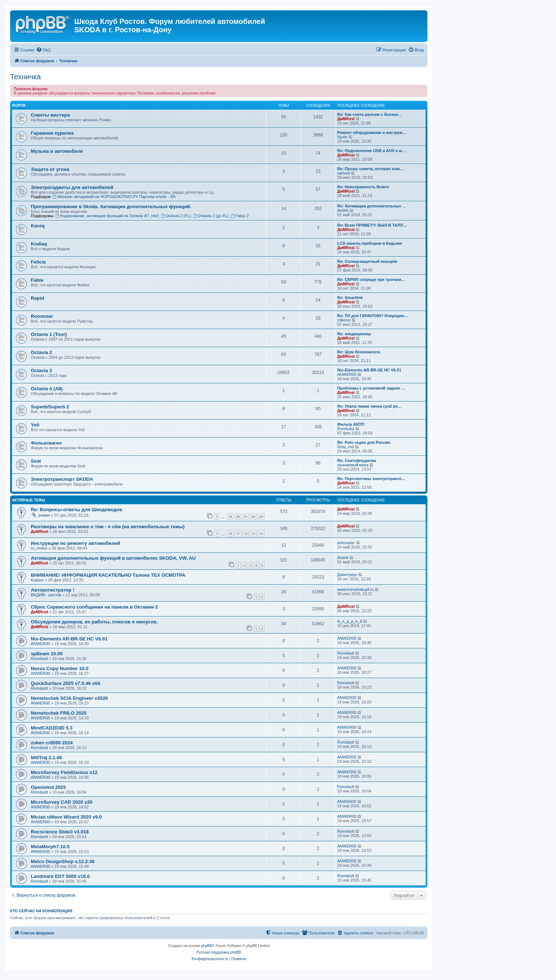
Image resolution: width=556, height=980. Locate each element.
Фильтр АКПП (351, 424)
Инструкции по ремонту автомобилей (75, 543)
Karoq (38, 226)
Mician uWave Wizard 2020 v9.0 (66, 817)
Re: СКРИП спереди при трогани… (371, 279)
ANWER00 (347, 374)
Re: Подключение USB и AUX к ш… (372, 151)
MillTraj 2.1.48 (46, 758)
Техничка (26, 77)
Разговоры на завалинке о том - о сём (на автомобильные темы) (108, 527)
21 (246, 516)
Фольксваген (46, 443)
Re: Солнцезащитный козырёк (367, 261)
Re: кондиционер (354, 334)
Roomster (42, 316)
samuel (344, 173)
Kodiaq (39, 244)
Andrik (343, 210)
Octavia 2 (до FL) (211, 216)
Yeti (35, 425)
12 (246, 533)
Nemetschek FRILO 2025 (59, 713)
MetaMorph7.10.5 (50, 847)
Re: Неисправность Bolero (363, 187)
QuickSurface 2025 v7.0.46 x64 (65, 683)
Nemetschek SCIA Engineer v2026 (69, 698)
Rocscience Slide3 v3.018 (60, 832)
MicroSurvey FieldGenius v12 (64, 772)
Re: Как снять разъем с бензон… (369, 114)
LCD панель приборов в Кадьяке (370, 243)
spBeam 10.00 (47, 654)
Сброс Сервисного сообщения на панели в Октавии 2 (94, 607)
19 (230, 516)
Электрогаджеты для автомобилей (72, 187)
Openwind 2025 (48, 787)
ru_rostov (39, 548)
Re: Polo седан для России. (364, 442)
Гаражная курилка (52, 133)
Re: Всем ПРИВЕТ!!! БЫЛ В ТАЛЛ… (372, 225)
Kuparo (37, 580)
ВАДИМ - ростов (46, 595)
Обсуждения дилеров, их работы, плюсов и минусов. (94, 622)
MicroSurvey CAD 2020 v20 (62, 802)
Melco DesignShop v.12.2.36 (63, 861)
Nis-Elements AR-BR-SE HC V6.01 (369, 370)
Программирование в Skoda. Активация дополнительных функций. (111, 207)
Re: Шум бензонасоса (359, 352)
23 (261, 516)
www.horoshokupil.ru (356, 589)
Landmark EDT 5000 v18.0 (60, 876)
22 (253, 516)
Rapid (37, 298)
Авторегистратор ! (53, 590)
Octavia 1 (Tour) (49, 334)
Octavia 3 (41, 371)
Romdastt (39, 659)
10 (230, 533)
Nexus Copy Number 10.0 (60, 668)
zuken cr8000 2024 (52, 743)
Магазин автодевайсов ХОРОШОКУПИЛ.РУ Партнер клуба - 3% (114, 197)
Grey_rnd (346, 447)
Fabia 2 (240, 216)
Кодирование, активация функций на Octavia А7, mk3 (107, 216)
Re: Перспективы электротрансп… (371, 479)
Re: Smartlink (350, 298)
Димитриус (347, 575)
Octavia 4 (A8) (47, 389)
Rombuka (346, 429)
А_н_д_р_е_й (350, 621)
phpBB (206, 946)
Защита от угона (50, 169)
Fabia (37, 280)
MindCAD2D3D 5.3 (52, 728)
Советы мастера (50, 115)
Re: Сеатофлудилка (357, 460)
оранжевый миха (353, 465)
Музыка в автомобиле (57, 151)
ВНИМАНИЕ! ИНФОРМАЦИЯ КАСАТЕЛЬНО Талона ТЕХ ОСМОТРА (108, 575)
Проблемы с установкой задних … (371, 388)
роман (44, 515)
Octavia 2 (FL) (176, 216)
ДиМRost (346, 119)
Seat (36, 461)
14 (261, 533)
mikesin (344, 320)
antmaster (346, 543)
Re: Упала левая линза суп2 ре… (369, 406)
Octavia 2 (41, 352)
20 (238, 516)
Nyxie (342, 137)
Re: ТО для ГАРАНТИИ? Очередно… (373, 316)
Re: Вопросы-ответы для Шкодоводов (77, 510)
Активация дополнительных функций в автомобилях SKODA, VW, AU (113, 558)
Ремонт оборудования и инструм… (372, 133)
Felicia (38, 262)
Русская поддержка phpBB (219, 952)
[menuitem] (43, 50)
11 (238, 533)
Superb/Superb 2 (50, 407)
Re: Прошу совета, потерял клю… (371, 169)
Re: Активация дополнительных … (372, 206)
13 (253, 533)
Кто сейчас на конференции (41, 911)
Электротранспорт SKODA (62, 479)
